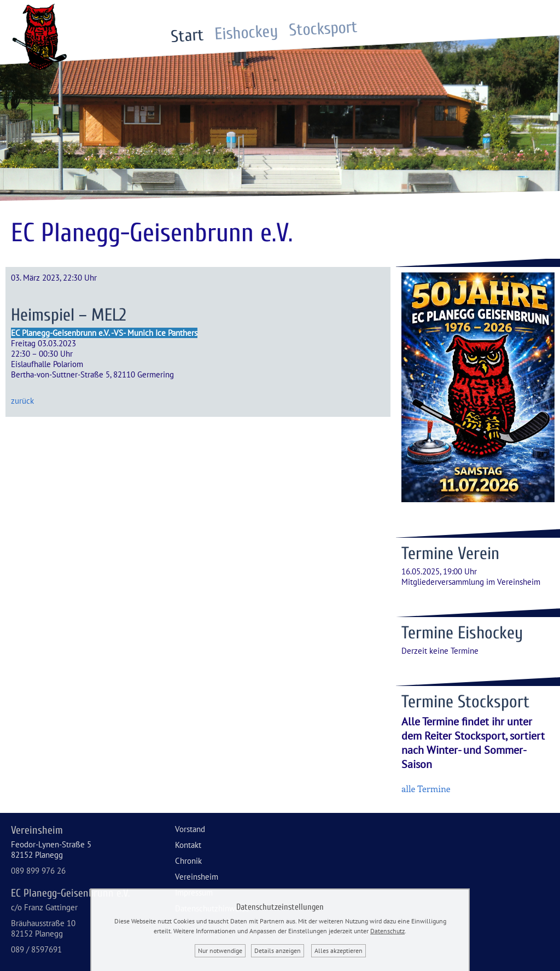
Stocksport (323, 29)
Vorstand (190, 829)
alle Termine (426, 789)
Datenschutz (387, 931)
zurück (22, 401)
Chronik (188, 861)
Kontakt (188, 845)
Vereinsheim (197, 877)
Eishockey (247, 33)
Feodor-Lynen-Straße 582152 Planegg (51, 850)
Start (188, 36)
